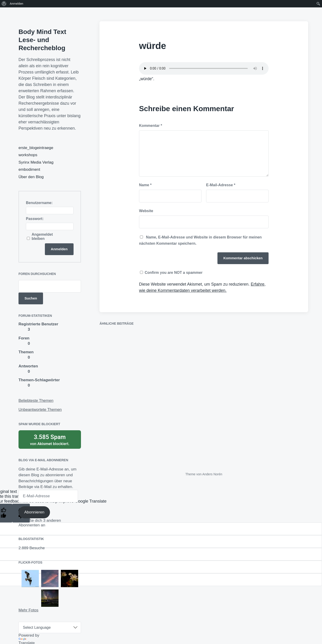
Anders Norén (212, 474)
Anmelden (59, 249)
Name (145, 185)
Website (146, 211)
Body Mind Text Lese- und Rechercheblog (42, 40)
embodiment (29, 169)
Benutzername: (39, 203)
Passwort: (35, 219)
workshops (28, 155)
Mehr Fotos (28, 610)
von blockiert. (50, 440)
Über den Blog (31, 177)
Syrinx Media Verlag (36, 162)
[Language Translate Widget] (50, 627)
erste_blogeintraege (36, 148)
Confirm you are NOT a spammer (171, 273)
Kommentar (151, 126)
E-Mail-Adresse (221, 185)
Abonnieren (34, 512)
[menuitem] (4, 4)
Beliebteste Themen (36, 401)
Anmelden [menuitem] (17, 4)
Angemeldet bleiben (42, 237)
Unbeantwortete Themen (40, 410)
